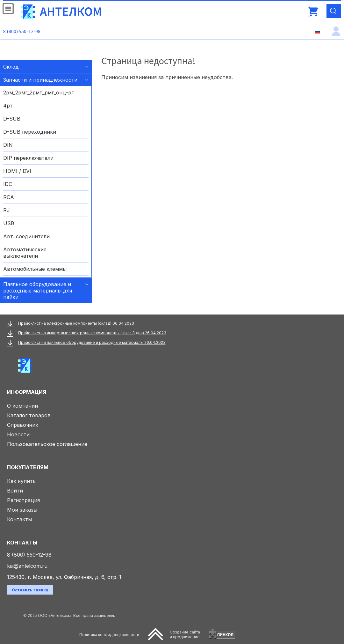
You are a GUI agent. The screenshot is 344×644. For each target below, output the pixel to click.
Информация (27, 392)
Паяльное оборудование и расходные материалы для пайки (38, 291)
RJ (7, 210)
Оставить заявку (30, 590)
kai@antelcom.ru (27, 566)
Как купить (21, 481)
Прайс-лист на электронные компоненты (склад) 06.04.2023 (76, 323)
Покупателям (28, 467)
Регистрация (23, 500)
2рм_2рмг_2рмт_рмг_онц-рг (38, 93)
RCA (9, 197)
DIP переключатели (28, 158)
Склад (11, 67)
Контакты (19, 519)
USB (9, 223)
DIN (8, 145)
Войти (15, 491)
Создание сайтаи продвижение (185, 634)
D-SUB (12, 119)
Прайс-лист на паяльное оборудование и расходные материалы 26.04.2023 (92, 342)
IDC (8, 184)
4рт (8, 106)
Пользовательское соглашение (47, 444)
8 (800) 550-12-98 (22, 31)
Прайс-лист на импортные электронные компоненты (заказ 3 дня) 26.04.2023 (92, 333)
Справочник (23, 425)
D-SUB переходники (30, 132)
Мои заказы (22, 510)
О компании (22, 406)
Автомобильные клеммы (35, 269)
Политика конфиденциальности (109, 635)
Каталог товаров (29, 415)
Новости (18, 434)
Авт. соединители (26, 236)
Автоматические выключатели (25, 253)
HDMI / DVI (17, 171)
